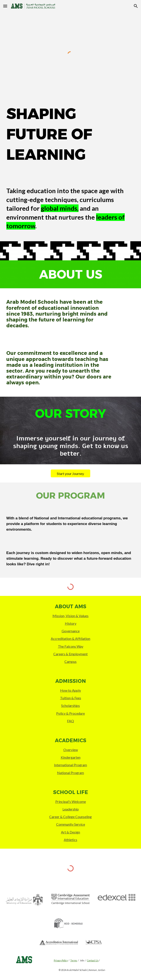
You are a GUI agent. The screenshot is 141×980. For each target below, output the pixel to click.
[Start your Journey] (70, 474)
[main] (70, 134)
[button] (5, 6)
